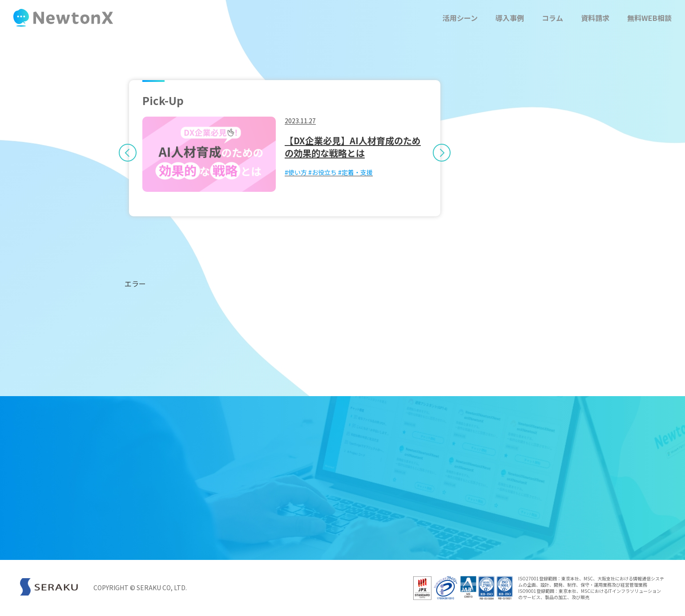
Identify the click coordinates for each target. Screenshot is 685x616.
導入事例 (510, 18)
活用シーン (460, 18)
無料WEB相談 (649, 18)
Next (446, 148)
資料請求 (595, 18)
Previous (123, 148)
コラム (552, 18)
